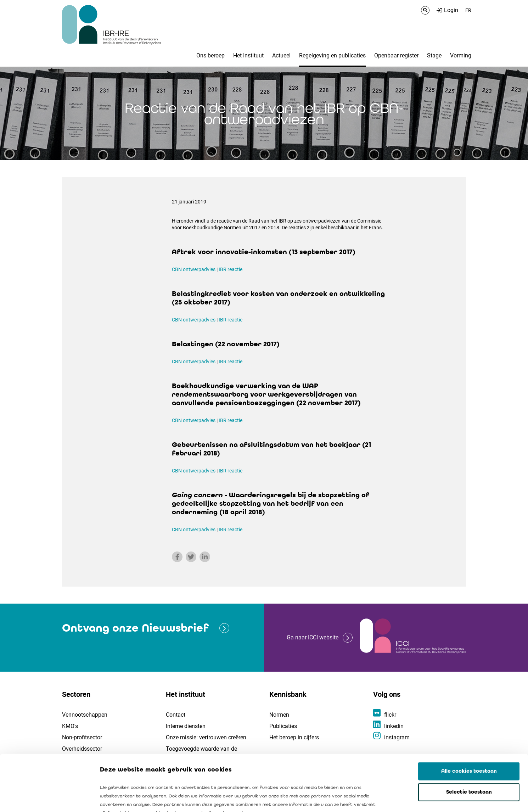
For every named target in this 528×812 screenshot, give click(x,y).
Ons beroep (210, 55)
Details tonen (404, 798)
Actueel (281, 55)
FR (468, 10)
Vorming (461, 55)
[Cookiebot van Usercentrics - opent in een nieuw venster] (46, 798)
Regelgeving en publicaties (332, 55)
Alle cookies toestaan (469, 718)
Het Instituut (248, 55)
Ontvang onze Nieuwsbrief (135, 628)
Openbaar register (396, 55)
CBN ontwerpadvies (194, 269)
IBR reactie (231, 269)
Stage (434, 55)
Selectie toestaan (469, 739)
